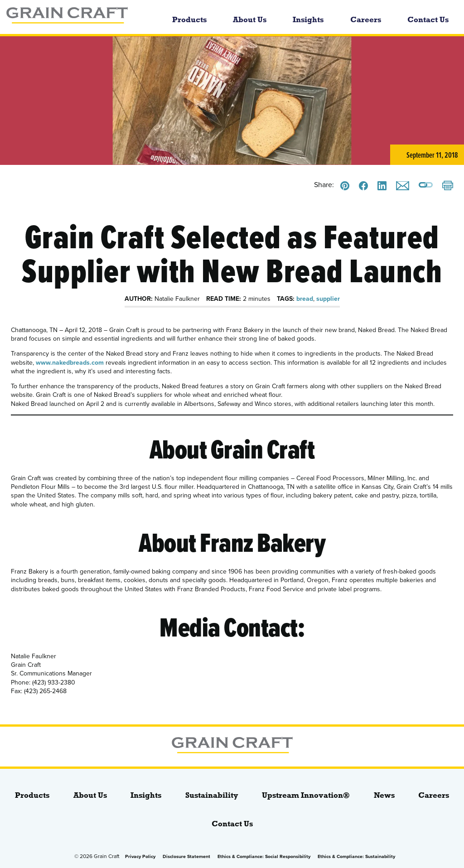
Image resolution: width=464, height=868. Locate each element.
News (384, 795)
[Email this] (403, 186)
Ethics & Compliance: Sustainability (356, 856)
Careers (366, 20)
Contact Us (428, 20)
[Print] (448, 186)
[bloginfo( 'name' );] (79, 17)
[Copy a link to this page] (426, 186)
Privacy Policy (140, 856)
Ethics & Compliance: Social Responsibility (264, 856)
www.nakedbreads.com (70, 363)
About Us (250, 20)
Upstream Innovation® (306, 795)
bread (305, 299)
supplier (328, 299)
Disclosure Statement (186, 856)
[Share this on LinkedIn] (382, 186)
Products (189, 20)
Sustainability (212, 795)
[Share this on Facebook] (363, 186)
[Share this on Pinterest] (345, 186)
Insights (308, 20)
